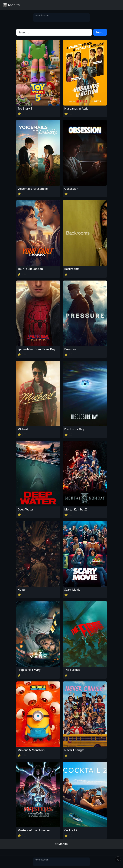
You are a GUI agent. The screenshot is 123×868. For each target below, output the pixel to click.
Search (100, 32)
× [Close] (118, 859)
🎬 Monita (11, 5)
